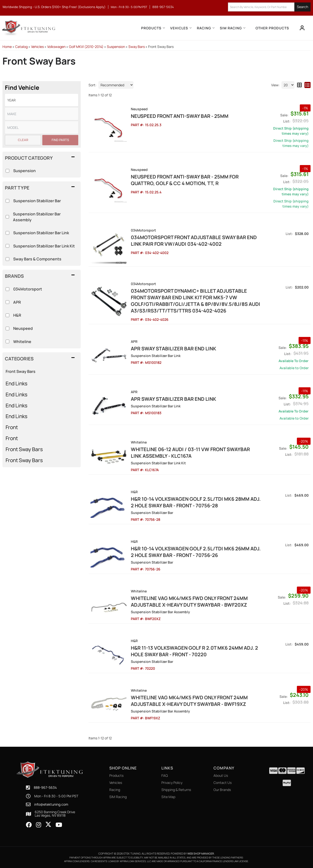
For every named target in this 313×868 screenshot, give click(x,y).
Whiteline (22, 342)
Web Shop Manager (201, 853)
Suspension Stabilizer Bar (37, 201)
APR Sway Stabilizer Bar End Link (173, 349)
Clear (23, 140)
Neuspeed (23, 328)
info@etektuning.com (51, 804)
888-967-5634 (45, 787)
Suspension (24, 171)
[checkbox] (7, 289)
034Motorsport (28, 289)
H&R (17, 315)
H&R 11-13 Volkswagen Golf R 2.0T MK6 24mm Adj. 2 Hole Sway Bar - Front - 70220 (194, 651)
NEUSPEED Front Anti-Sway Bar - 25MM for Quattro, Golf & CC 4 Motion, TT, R (185, 180)
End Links (17, 383)
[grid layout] (299, 85)
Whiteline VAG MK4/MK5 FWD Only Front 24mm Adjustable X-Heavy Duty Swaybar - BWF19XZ (189, 701)
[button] (269, 7)
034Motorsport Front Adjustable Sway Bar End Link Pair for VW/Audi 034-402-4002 (194, 241)
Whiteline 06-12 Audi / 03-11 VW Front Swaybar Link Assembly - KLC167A (190, 453)
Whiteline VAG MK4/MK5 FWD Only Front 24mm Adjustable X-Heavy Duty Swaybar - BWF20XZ (189, 601)
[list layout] (307, 85)
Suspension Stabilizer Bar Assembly (37, 217)
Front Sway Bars (21, 371)
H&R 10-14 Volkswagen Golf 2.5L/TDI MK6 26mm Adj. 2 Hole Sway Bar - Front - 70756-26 (196, 552)
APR (17, 302)
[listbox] (42, 100)
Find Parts (60, 140)
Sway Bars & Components (37, 259)
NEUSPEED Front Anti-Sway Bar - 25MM (180, 116)
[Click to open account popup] (302, 28)
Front (12, 427)
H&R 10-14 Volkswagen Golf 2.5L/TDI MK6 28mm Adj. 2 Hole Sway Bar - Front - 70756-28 (196, 502)
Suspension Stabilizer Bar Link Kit (44, 246)
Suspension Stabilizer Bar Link (41, 233)
